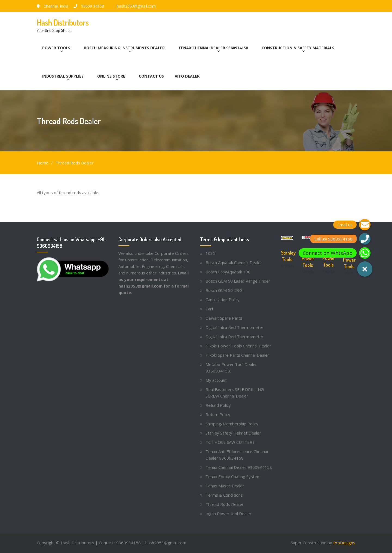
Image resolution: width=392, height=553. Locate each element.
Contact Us (151, 76)
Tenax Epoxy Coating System (233, 476)
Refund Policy (218, 405)
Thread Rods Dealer (225, 504)
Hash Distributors (63, 22)
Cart (209, 309)
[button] (365, 269)
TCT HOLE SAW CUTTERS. (230, 442)
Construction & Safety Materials (298, 48)
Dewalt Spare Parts (224, 318)
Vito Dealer (187, 76)
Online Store (111, 76)
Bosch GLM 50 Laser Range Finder (238, 281)
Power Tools (56, 48)
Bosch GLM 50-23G (224, 290)
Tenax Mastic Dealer (225, 486)
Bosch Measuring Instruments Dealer (124, 48)
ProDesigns (344, 543)
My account (216, 380)
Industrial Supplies (63, 76)
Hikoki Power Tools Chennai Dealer (238, 346)
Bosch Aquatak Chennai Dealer (234, 262)
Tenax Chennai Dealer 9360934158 (213, 48)
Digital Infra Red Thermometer (235, 327)
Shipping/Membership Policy (232, 424)
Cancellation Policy (223, 300)
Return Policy (218, 414)
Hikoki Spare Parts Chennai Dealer (237, 355)
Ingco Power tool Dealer (229, 514)
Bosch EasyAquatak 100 (228, 272)
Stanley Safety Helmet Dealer (233, 433)
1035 (210, 253)
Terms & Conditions (224, 495)
